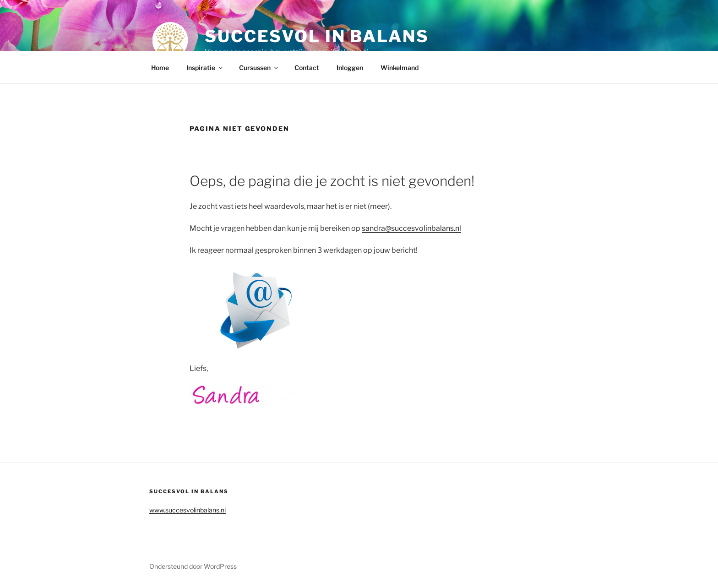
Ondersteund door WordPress (193, 566)
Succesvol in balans (317, 36)
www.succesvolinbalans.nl (188, 510)
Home (160, 68)
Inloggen (350, 68)
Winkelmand (400, 68)
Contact (307, 68)
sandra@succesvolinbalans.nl (411, 228)
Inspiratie (205, 68)
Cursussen (259, 68)
